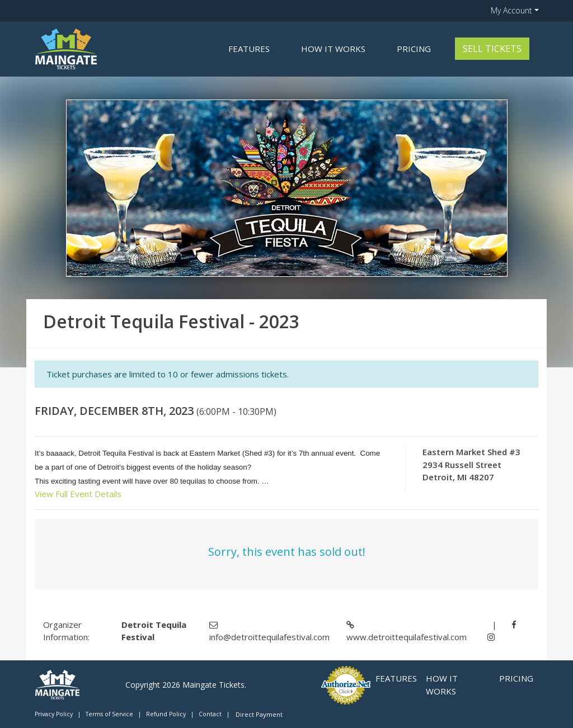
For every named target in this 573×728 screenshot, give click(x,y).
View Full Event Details (78, 494)
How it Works (333, 49)
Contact (210, 714)
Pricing (414, 49)
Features (249, 49)
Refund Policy (166, 714)
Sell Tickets (492, 49)
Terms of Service (109, 714)
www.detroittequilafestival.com (407, 637)
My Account (511, 10)
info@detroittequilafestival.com (269, 637)
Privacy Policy (54, 714)
